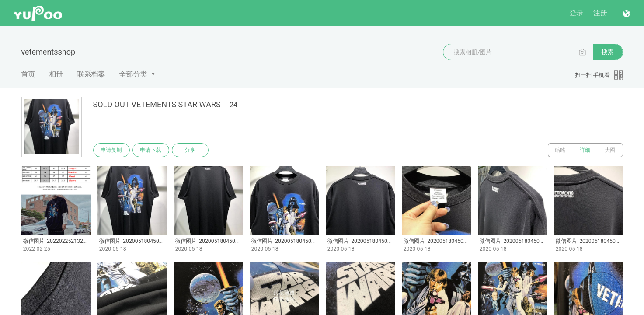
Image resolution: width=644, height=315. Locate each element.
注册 (600, 13)
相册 (56, 74)
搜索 (608, 52)
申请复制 (111, 150)
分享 (190, 150)
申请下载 (151, 150)
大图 (610, 150)
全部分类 (133, 74)
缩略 (560, 150)
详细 (585, 150)
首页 (28, 74)
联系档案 (91, 74)
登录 (576, 13)
